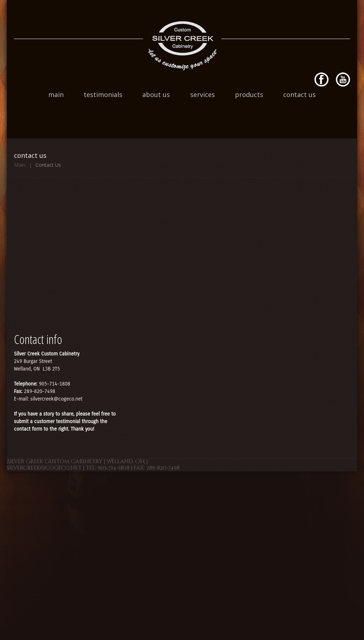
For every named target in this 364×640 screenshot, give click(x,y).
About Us (156, 94)
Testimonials (103, 94)
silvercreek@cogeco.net (56, 399)
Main (56, 94)
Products (249, 94)
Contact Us (299, 94)
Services (203, 94)
